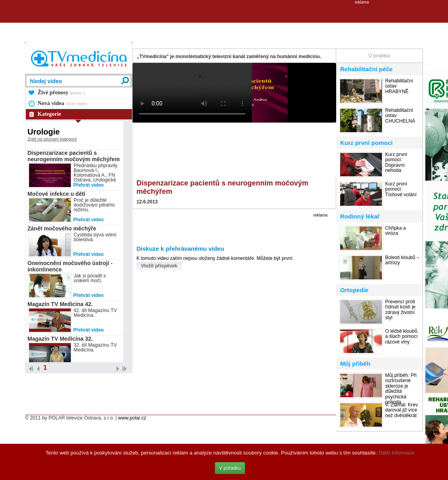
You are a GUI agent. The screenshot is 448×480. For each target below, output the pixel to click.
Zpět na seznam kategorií (52, 139)
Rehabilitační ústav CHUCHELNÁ (400, 116)
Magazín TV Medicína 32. (60, 339)
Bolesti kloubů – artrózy (402, 260)
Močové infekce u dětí (56, 194)
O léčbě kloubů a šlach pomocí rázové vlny (401, 337)
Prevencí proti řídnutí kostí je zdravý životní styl (400, 310)
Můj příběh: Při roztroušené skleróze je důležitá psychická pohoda (401, 389)
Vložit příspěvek (159, 266)
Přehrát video (89, 185)
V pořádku (230, 468)
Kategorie (50, 114)
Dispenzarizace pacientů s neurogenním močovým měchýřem (74, 156)
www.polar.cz (132, 418)
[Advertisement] (224, 22)
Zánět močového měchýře (62, 228)
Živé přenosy (62, 93)
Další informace (396, 453)
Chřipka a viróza (395, 231)
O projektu (379, 56)
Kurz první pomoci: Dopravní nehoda (396, 163)
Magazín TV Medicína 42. (60, 304)
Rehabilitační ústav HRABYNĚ (399, 86)
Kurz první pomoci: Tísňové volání (401, 189)
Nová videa (63, 103)
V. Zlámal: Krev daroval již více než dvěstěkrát (401, 410)
